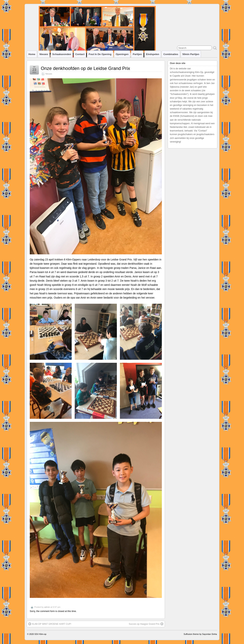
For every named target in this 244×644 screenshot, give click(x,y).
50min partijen (191, 54)
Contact (80, 54)
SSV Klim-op (40, 634)
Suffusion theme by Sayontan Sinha (200, 634)
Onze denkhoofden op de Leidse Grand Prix (85, 68)
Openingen (122, 54)
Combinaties (171, 54)
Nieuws (44, 54)
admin (47, 607)
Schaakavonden (62, 54)
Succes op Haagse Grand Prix (146, 624)
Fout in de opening (100, 54)
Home (32, 54)
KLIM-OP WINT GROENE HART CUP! (50, 624)
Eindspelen (153, 54)
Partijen (137, 54)
